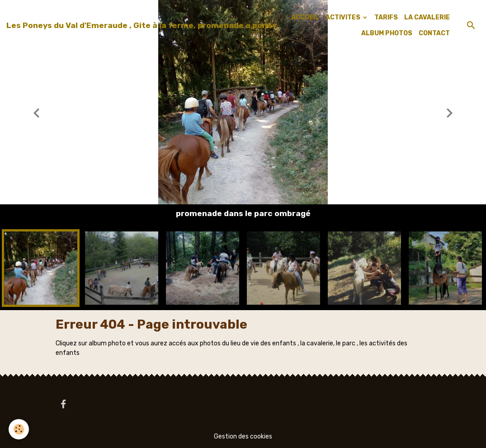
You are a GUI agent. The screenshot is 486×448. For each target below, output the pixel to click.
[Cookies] (19, 429)
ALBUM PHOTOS (387, 33)
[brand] (142, 25)
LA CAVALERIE (427, 17)
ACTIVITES (344, 17)
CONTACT (434, 33)
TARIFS (386, 17)
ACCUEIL (305, 17)
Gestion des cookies (243, 436)
